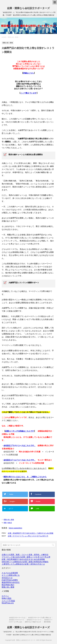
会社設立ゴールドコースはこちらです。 (20, 460)
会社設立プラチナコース (16, 620)
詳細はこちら (28, 73)
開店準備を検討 (8, 585)
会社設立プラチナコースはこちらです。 (20, 446)
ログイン (5, 596)
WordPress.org (8, 603)
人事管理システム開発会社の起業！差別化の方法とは (23, 564)
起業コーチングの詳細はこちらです (20, 431)
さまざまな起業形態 (10, 573)
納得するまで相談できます (33, 622)
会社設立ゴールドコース (34, 620)
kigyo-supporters (15, 528)
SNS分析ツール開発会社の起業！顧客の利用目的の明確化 (25, 562)
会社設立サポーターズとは (17, 618)
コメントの (8, 601)
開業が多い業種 (9, 520)
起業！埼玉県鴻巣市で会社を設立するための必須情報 (23, 559)
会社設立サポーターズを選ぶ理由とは (40, 618)
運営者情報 (47, 622)
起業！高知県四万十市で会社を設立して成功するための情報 (31, 533)
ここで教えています (28, 93)
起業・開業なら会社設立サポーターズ (28, 8)
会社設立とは (7, 578)
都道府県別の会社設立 (11, 582)
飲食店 (10, 523)
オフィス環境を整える (11, 575)
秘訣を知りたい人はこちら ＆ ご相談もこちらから (25, 477)
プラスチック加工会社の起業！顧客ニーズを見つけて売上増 (26, 557)
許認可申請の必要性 (10, 580)
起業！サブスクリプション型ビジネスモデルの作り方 (28, 536)
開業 (5, 523)
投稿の (6, 598)
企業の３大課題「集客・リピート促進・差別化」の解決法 (25, 555)
